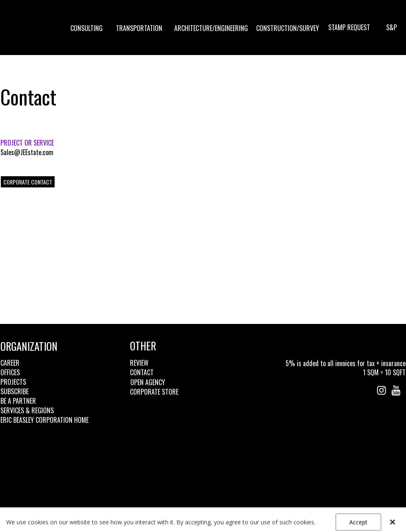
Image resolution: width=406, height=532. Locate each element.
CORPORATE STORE (154, 392)
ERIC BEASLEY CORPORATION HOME (44, 420)
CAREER (10, 363)
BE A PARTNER (18, 401)
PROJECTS (13, 382)
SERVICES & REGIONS (27, 410)
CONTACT (142, 372)
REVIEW (139, 363)
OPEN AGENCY (148, 382)
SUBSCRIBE (14, 391)
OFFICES (10, 372)
